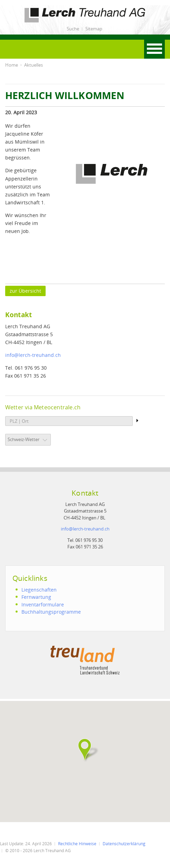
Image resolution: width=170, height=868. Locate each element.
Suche (73, 29)
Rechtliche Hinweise (77, 844)
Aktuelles (34, 65)
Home (12, 65)
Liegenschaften (39, 590)
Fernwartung (36, 597)
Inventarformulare (43, 604)
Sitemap (94, 29)
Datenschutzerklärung (124, 844)
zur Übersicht (25, 291)
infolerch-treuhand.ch (33, 355)
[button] (85, 750)
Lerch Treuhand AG (28, 9)
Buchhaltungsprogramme (51, 612)
